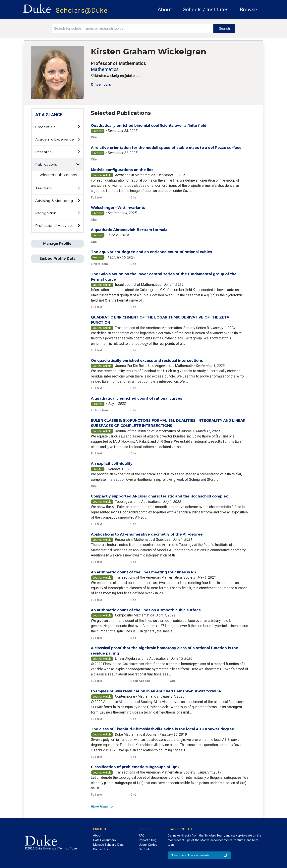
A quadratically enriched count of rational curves (137, 398)
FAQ (142, 836)
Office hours (101, 85)
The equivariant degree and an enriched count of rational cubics (151, 252)
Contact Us (101, 849)
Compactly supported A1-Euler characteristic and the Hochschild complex (159, 496)
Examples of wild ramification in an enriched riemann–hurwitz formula (156, 691)
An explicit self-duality (112, 463)
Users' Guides (148, 845)
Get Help (145, 849)
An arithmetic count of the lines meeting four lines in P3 (143, 572)
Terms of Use (68, 848)
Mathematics (105, 69)
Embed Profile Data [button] (57, 258)
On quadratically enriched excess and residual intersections (147, 360)
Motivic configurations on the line (122, 170)
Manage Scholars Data (108, 845)
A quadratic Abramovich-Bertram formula (129, 230)
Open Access (140, 681)
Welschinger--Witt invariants (118, 208)
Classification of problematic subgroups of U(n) (135, 767)
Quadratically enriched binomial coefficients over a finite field (149, 125)
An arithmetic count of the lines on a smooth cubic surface (146, 610)
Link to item (99, 264)
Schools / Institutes (206, 10)
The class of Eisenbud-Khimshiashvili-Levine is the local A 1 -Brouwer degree (163, 729)
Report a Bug (147, 840)
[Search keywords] (133, 29)
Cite (94, 137)
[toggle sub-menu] (79, 127)
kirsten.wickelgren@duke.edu (118, 76)
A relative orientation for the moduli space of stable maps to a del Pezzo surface (166, 148)
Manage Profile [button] (57, 243)
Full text (97, 198)
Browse (248, 10)
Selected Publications (58, 175)
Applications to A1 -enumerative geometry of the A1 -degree (147, 534)
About (165, 10)
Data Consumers (104, 840)
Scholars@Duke (82, 10)
